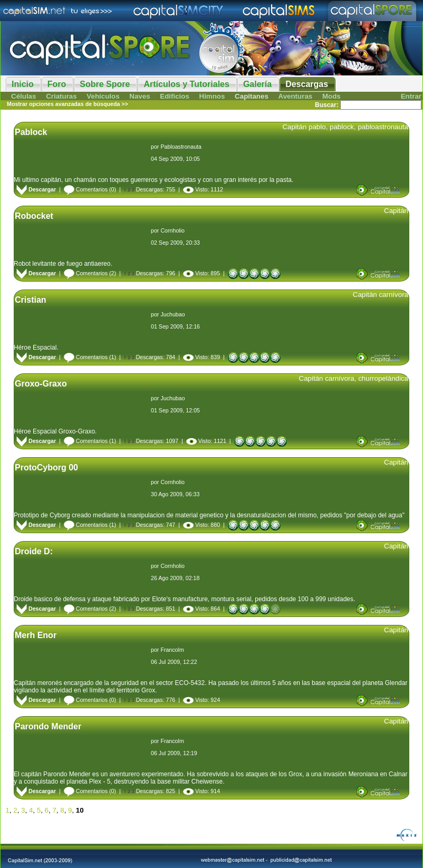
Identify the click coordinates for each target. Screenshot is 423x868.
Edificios (175, 96)
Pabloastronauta (181, 147)
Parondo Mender (48, 726)
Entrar (411, 96)
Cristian (31, 300)
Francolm (172, 650)
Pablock (31, 132)
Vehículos (103, 96)
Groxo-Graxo (41, 384)
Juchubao (172, 314)
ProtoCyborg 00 (46, 467)
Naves (140, 96)
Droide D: (34, 551)
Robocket (34, 216)
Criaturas (61, 96)
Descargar (36, 189)
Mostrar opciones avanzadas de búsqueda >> (68, 104)
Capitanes (252, 96)
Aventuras (296, 96)
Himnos (212, 96)
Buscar (326, 105)
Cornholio (172, 230)
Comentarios (86, 189)
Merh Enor (36, 635)
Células (23, 96)
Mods (331, 96)
